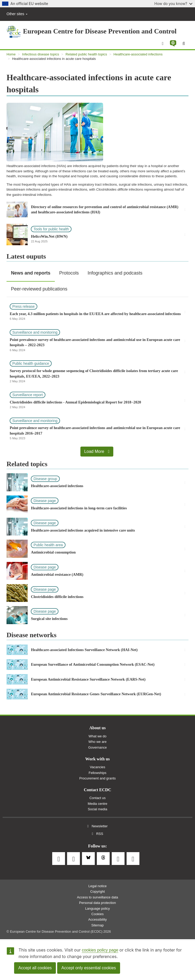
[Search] (184, 44)
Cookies (98, 914)
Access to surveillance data (98, 897)
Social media (97, 809)
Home (11, 54)
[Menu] (163, 44)
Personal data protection (98, 903)
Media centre (98, 804)
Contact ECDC (98, 790)
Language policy (98, 908)
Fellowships (98, 773)
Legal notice (97, 886)
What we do (98, 736)
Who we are (98, 742)
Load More (97, 451)
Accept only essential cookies (89, 968)
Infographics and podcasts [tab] (115, 273)
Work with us (98, 759)
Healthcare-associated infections (138, 54)
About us (98, 728)
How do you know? (173, 4)
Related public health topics (86, 54)
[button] (173, 44)
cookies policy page (100, 950)
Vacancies (98, 767)
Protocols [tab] (69, 273)
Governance (98, 747)
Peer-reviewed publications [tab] (39, 289)
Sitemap (98, 925)
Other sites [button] (17, 14)
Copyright (98, 891)
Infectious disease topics (41, 54)
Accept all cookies (35, 968)
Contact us (97, 798)
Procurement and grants (98, 778)
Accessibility (98, 919)
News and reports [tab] (31, 273)
